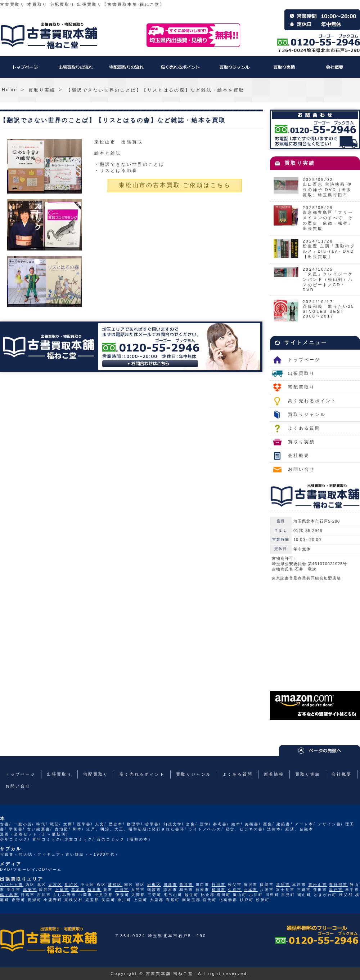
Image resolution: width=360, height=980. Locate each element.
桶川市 (219, 890)
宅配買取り (126, 71)
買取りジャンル (234, 71)
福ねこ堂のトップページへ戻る (49, 36)
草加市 (78, 890)
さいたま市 (12, 885)
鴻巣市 (30, 890)
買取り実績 (284, 71)
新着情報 (274, 774)
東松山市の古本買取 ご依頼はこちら (175, 185)
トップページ (25, 71)
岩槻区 (154, 885)
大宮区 (55, 885)
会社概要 (335, 71)
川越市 (170, 885)
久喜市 (235, 890)
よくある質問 (304, 428)
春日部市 (338, 885)
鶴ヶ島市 (9, 895)
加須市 (283, 885)
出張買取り (76, 71)
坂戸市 (336, 890)
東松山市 (318, 885)
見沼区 (71, 885)
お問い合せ (301, 469)
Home (10, 90)
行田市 (219, 885)
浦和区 (115, 885)
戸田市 (122, 890)
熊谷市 (186, 885)
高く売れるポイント (180, 71)
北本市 (251, 890)
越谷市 (94, 890)
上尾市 (62, 890)
